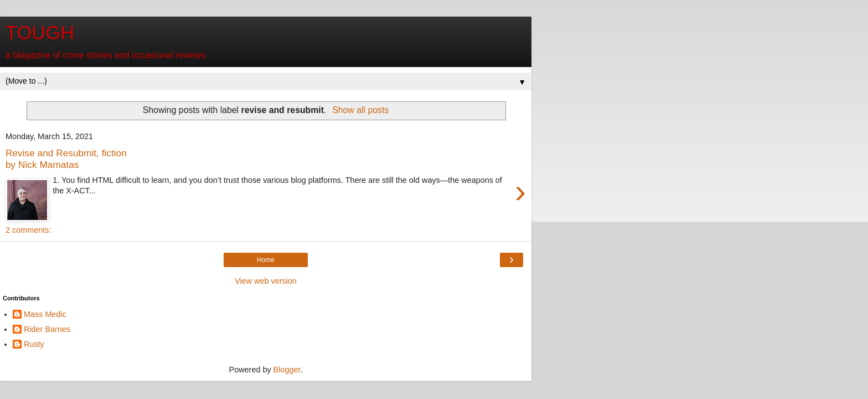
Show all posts (360, 110)
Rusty (34, 344)
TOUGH (40, 33)
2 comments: (28, 230)
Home (266, 260)
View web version (266, 281)
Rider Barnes (47, 329)
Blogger (287, 370)
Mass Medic (45, 314)
